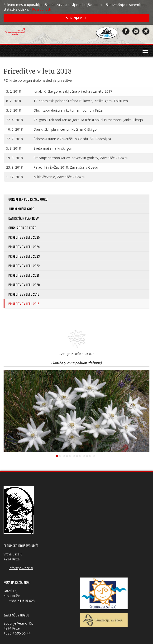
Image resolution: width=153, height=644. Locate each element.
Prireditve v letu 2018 (24, 304)
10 (87, 456)
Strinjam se (77, 18)
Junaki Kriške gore (21, 209)
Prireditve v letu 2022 (24, 266)
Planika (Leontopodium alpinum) (76, 363)
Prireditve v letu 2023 (24, 256)
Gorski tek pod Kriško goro (28, 199)
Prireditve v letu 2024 (24, 247)
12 (94, 456)
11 (90, 456)
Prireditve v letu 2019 (24, 294)
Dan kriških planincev (24, 218)
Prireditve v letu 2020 (24, 285)
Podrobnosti (42, 9)
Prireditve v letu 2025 (24, 237)
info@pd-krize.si (21, 568)
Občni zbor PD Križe (22, 228)
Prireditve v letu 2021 (24, 275)
